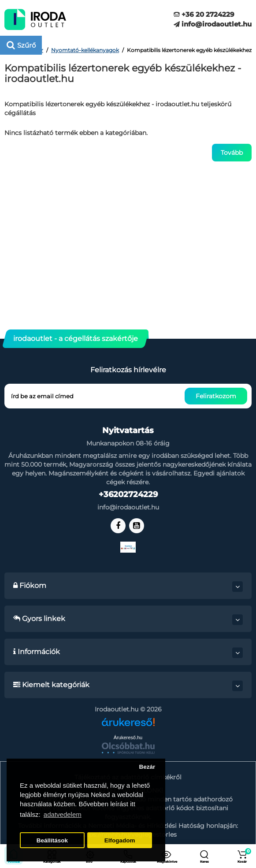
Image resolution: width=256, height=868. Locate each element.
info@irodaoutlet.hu (213, 24)
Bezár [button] (147, 767)
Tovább (232, 153)
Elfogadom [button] (120, 840)
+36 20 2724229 (204, 14)
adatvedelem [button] (63, 814)
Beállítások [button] (52, 840)
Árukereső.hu (128, 737)
